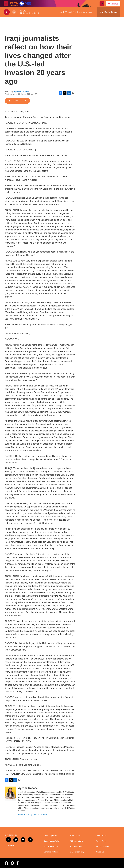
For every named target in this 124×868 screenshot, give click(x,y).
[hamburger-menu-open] (6, 4)
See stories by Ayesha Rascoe (33, 815)
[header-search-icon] (102, 4)
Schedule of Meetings (52, 852)
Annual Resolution (51, 846)
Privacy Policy (101, 841)
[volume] (14, 12)
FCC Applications (76, 841)
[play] (7, 12)
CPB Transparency (77, 852)
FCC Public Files (76, 846)
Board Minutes (75, 836)
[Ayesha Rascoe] (10, 794)
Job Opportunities (102, 846)
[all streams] (109, 12)
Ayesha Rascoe (22, 92)
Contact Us (100, 852)
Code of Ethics (101, 836)
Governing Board (50, 836)
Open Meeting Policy (52, 841)
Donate (114, 4)
